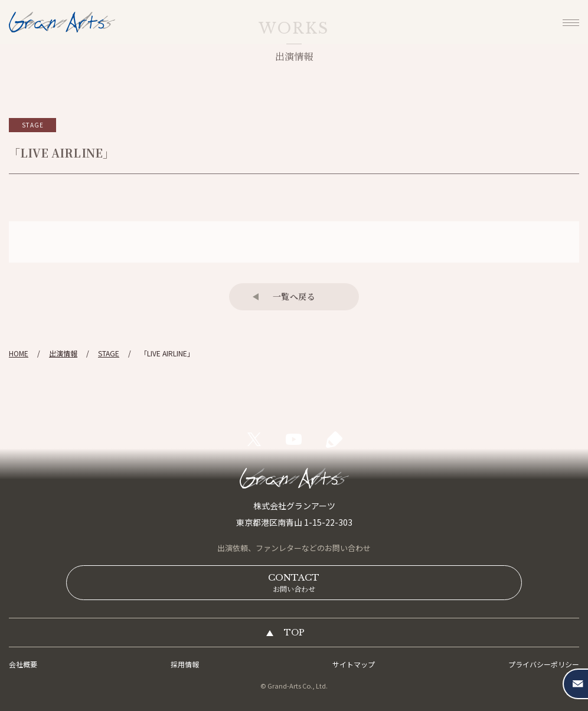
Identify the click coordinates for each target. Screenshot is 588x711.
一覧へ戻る (294, 296)
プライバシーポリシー (544, 664)
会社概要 (23, 664)
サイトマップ (354, 664)
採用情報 (185, 664)
